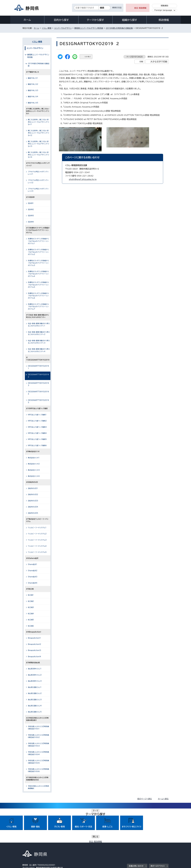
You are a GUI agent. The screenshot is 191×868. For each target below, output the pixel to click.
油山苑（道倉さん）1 (35, 687)
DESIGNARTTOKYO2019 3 (39, 384)
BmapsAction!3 (34, 650)
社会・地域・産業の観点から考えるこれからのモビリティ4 (39, 350)
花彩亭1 (31, 203)
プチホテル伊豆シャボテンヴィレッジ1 (38, 173)
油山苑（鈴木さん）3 (35, 681)
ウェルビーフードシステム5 (37, 552)
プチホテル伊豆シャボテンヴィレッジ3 (38, 190)
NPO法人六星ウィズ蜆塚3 (37, 427)
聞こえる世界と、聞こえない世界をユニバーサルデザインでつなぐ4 (38, 155)
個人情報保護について (61, 847)
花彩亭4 (31, 222)
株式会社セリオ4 (34, 476)
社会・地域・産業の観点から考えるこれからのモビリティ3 (39, 342)
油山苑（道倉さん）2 (35, 693)
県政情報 (164, 20)
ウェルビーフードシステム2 (37, 534)
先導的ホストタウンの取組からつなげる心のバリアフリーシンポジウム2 (38, 252)
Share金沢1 (33, 564)
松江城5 (31, 620)
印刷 (141, 62)
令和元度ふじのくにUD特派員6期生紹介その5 (38, 762)
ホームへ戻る (163, 799)
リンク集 (140, 847)
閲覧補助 (165, 6)
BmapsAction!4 (34, 657)
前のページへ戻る (145, 799)
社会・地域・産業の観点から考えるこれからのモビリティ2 (39, 333)
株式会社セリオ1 (34, 458)
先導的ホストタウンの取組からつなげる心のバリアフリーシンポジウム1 (38, 241)
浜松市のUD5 (33, 513)
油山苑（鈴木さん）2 (35, 675)
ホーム (27, 20)
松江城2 (31, 601)
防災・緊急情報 (140, 8)
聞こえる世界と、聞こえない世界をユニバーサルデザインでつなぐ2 (38, 133)
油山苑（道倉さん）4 (35, 706)
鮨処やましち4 (33, 97)
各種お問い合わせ (136, 832)
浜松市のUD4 (33, 507)
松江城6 (31, 626)
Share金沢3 (33, 577)
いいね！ (88, 57)
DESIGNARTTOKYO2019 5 (39, 401)
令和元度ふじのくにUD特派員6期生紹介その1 (38, 728)
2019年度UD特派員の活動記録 (119, 28)
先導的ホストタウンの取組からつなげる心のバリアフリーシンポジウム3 (38, 263)
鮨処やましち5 (33, 103)
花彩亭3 (31, 216)
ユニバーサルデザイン (63, 28)
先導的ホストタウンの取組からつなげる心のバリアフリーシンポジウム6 (38, 296)
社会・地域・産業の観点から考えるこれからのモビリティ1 (39, 325)
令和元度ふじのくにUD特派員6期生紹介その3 (38, 745)
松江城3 (31, 607)
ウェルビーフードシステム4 (37, 546)
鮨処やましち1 (33, 78)
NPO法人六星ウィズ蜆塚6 (37, 446)
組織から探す (130, 20)
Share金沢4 (33, 583)
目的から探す (61, 20)
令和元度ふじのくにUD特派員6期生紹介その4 (38, 753)
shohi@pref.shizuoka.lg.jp (83, 179)
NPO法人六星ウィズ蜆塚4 (37, 433)
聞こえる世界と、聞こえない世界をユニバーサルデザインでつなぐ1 (38, 122)
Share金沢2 (33, 571)
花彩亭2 (31, 210)
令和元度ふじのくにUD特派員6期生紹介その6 (38, 770)
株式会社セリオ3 (34, 470)
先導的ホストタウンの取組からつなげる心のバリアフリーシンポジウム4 (38, 274)
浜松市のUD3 (33, 501)
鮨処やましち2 (33, 84)
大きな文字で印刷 (159, 62)
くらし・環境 (47, 28)
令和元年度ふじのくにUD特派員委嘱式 (38, 787)
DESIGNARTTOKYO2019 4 (39, 393)
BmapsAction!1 (34, 638)
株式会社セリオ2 (34, 464)
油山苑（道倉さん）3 (35, 700)
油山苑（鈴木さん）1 (35, 669)
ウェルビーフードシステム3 (37, 540)
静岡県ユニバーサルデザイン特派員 (89, 28)
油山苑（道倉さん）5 (35, 712)
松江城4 (31, 614)
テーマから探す (95, 20)
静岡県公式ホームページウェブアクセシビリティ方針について (103, 847)
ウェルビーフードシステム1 (37, 528)
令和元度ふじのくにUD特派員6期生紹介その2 (38, 736)
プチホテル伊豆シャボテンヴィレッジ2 (38, 181)
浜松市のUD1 (33, 488)
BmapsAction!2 (34, 644)
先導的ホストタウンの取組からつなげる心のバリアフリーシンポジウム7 (38, 307)
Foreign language (163, 10)
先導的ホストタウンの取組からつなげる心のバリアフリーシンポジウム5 (38, 285)
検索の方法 (117, 8)
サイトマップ (157, 847)
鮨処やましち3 (33, 90)
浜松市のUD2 (33, 495)
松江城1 (31, 595)
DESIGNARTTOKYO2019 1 (39, 367)
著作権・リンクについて (34, 847)
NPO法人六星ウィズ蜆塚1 (37, 415)
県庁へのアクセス (158, 832)
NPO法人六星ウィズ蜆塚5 (37, 439)
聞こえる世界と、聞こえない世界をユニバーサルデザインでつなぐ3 (38, 144)
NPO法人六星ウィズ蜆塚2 (37, 421)
